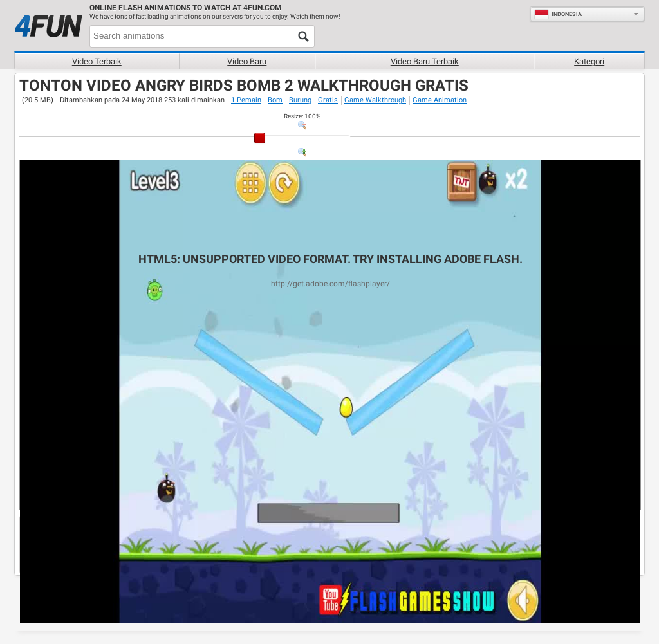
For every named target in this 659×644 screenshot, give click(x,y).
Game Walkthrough (375, 100)
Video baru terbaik (425, 61)
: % (302, 116)
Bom (275, 100)
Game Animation (440, 100)
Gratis (328, 100)
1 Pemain (246, 100)
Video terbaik (97, 61)
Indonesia (558, 14)
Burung (300, 100)
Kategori (589, 61)
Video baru (247, 61)
